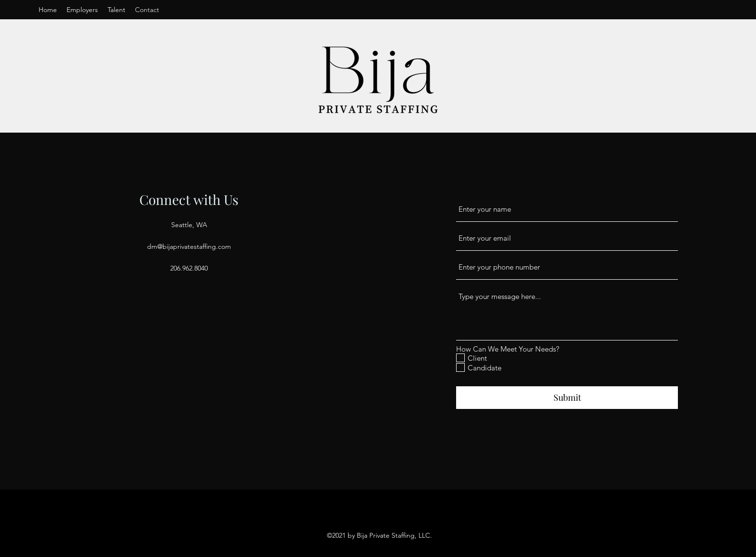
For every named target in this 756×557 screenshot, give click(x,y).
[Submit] (567, 398)
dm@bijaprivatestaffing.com (189, 246)
